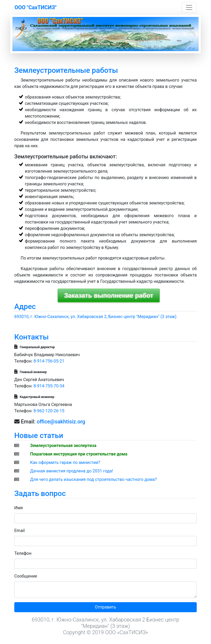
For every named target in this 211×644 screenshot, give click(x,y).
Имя (19, 508)
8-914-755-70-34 (49, 386)
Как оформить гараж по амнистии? (65, 462)
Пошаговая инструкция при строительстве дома (79, 454)
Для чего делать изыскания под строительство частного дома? (93, 479)
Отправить (105, 607)
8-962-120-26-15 (49, 411)
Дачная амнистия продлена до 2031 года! (72, 471)
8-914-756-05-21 (49, 361)
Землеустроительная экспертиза (63, 446)
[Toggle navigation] (189, 7)
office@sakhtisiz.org (61, 422)
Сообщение (26, 576)
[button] (26, 34)
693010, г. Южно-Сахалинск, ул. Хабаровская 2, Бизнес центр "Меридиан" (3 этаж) (95, 317)
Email (20, 531)
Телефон (23, 553)
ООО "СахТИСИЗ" (36, 7)
